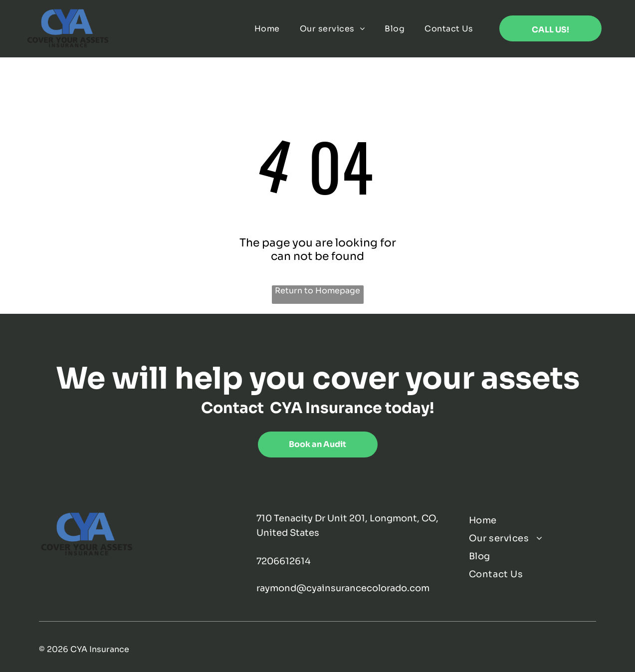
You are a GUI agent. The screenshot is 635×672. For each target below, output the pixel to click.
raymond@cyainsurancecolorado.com (343, 588)
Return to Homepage (317, 291)
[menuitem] (267, 29)
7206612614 (284, 561)
